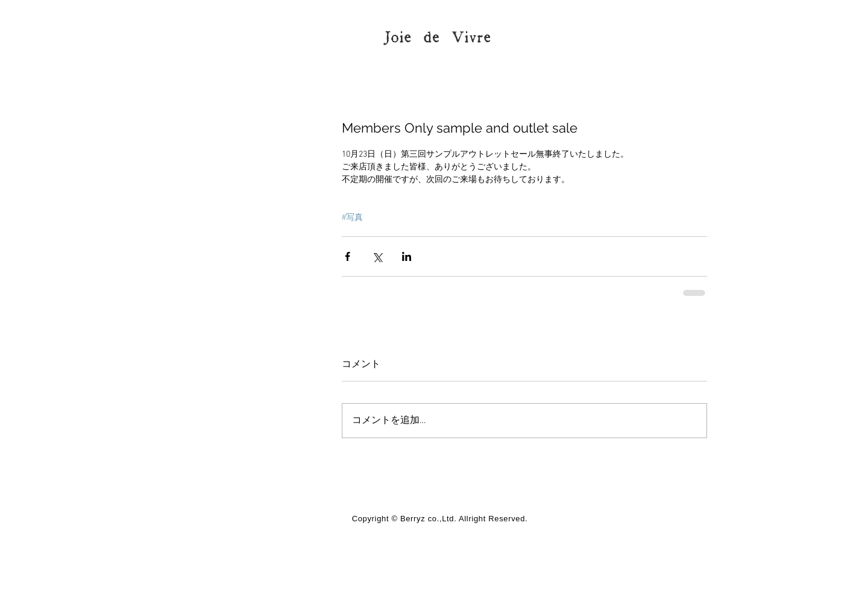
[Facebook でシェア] (348, 256)
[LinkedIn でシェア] (407, 256)
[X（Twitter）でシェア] (377, 256)
